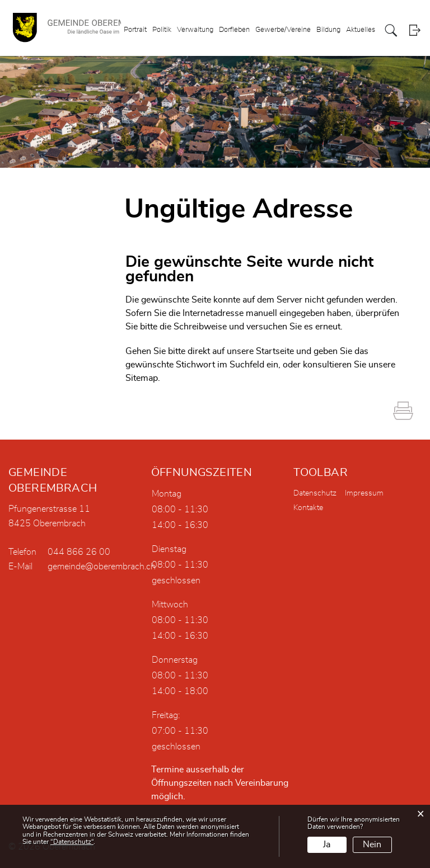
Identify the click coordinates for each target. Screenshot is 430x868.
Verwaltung (195, 30)
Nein (372, 845)
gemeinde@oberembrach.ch (102, 567)
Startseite (275, 351)
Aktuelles (361, 30)
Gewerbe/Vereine (283, 30)
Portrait (135, 30)
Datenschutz (315, 493)
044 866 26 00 (79, 552)
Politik (162, 30)
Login (415, 30)
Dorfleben (234, 30)
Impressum (364, 493)
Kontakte (308, 508)
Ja (327, 845)
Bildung (328, 30)
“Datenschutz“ (72, 842)
